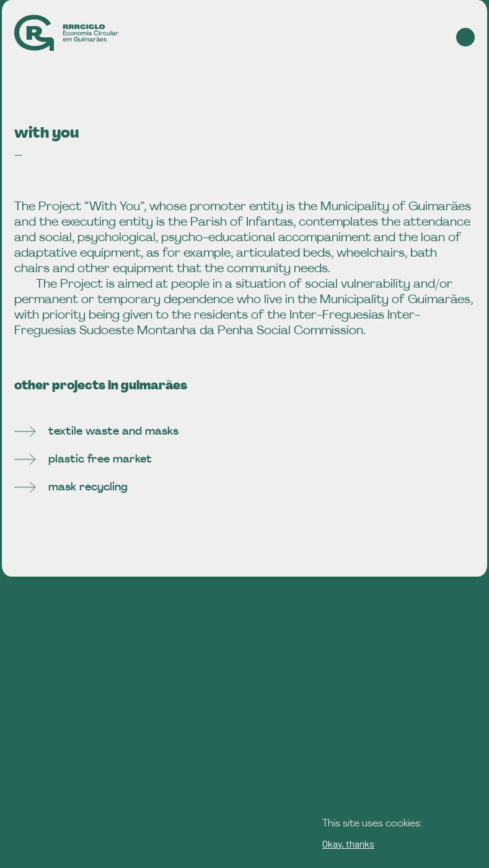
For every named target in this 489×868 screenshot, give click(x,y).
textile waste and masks (96, 432)
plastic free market (83, 460)
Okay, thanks (348, 844)
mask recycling (71, 488)
